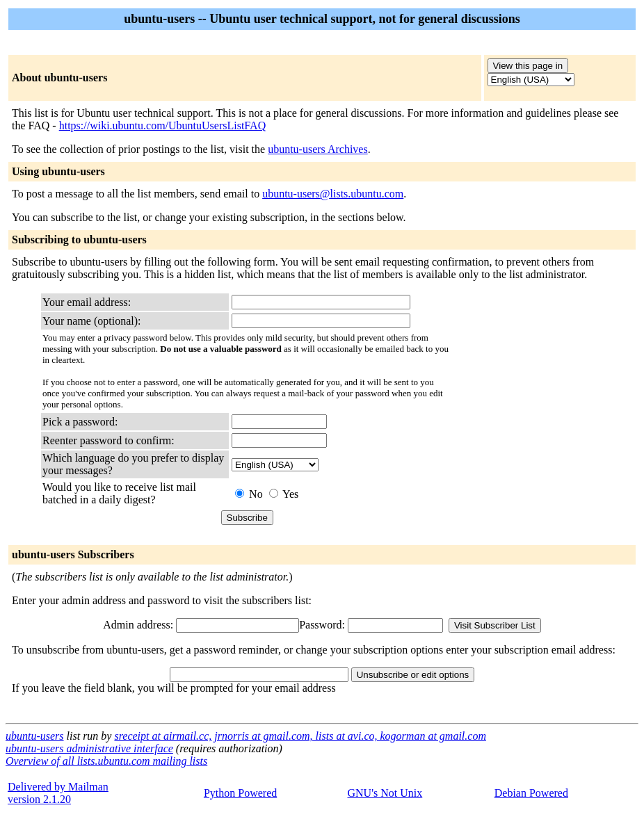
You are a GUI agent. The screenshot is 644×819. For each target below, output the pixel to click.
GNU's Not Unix (385, 793)
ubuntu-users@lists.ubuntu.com (333, 194)
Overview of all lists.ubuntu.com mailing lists (106, 761)
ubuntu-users (35, 736)
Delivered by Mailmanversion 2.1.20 (58, 793)
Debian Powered (531, 793)
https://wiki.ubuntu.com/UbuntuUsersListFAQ (162, 125)
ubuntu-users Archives (318, 149)
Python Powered (240, 793)
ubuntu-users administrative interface (89, 748)
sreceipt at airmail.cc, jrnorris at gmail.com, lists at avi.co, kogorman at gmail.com (300, 736)
